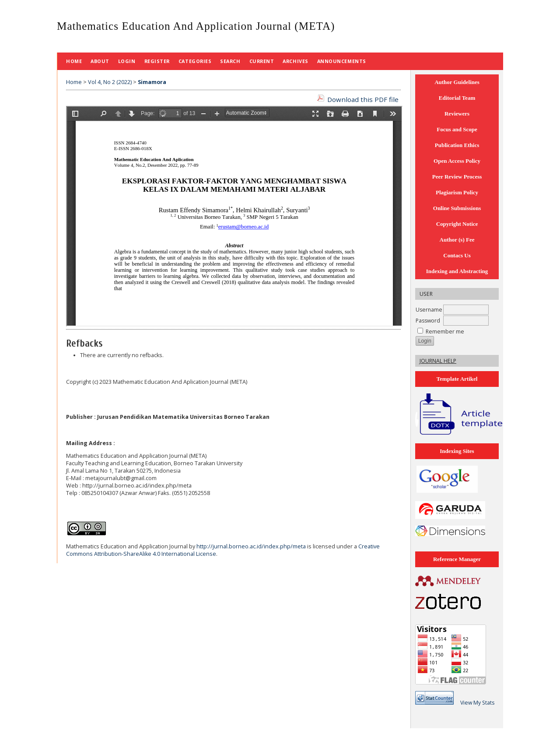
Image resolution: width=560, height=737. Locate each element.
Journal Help (438, 361)
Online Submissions (457, 208)
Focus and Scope (457, 129)
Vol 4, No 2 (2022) (110, 82)
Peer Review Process (457, 177)
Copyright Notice (457, 224)
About (100, 61)
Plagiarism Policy (457, 192)
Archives (295, 61)
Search (230, 61)
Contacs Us (457, 255)
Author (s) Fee (457, 240)
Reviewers (457, 114)
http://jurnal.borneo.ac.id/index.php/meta (251, 546)
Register (157, 61)
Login (127, 61)
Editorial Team (457, 98)
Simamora (152, 82)
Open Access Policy (457, 161)
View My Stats (477, 703)
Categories (195, 61)
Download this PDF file (363, 99)
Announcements (342, 61)
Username (429, 310)
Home (74, 61)
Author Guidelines (457, 82)
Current (262, 61)
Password (428, 321)
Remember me (445, 332)
